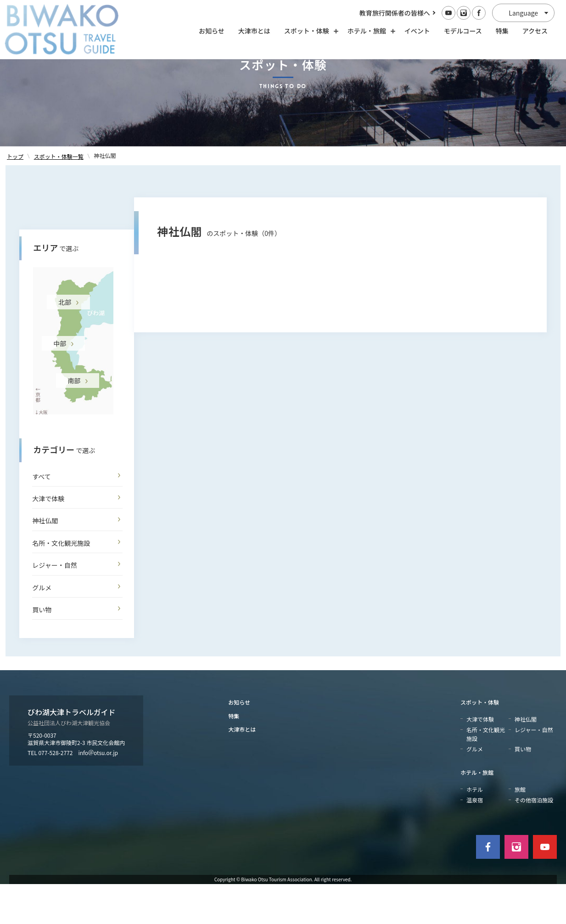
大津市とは (254, 31)
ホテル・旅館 (477, 813)
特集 (502, 31)
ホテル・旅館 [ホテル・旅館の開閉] (369, 31)
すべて (41, 516)
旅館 (520, 829)
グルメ (42, 627)
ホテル (475, 829)
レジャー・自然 (54, 605)
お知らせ (212, 31)
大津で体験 (48, 539)
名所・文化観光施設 (61, 583)
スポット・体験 (480, 742)
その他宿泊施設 (534, 840)
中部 (60, 383)
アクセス (535, 31)
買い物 (42, 650)
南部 (74, 420)
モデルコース (463, 31)
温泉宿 (475, 840)
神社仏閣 (45, 561)
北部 (65, 342)
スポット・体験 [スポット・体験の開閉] (309, 31)
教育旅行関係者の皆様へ (395, 13)
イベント (417, 31)
